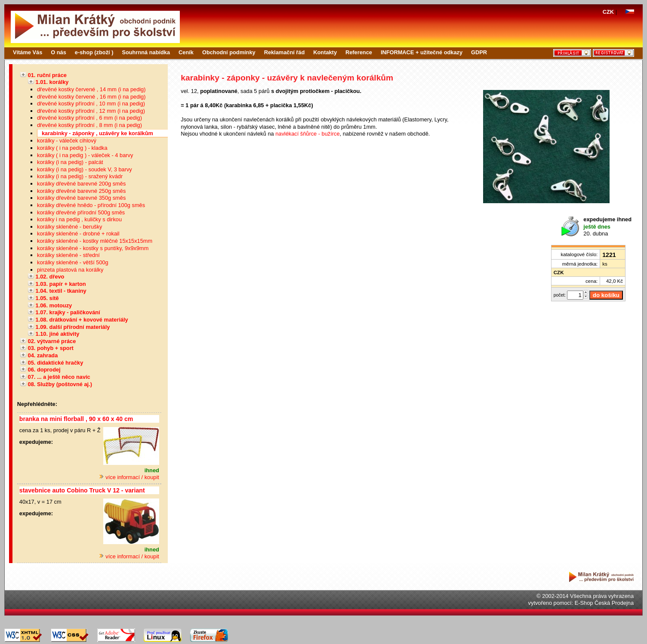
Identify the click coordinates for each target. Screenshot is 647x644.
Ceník (186, 52)
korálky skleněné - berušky (70, 227)
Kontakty (325, 52)
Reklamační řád (285, 52)
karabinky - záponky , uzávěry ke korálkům (97, 133)
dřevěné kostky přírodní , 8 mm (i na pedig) (89, 125)
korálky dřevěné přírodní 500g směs (81, 212)
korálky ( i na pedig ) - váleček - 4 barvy (85, 155)
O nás (59, 52)
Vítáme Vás (28, 52)
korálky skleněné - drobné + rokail (78, 234)
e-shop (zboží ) (94, 52)
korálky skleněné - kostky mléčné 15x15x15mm (95, 241)
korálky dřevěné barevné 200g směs (81, 184)
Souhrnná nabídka (146, 52)
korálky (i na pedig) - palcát (70, 162)
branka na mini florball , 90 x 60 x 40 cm (76, 419)
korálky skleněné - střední (68, 255)
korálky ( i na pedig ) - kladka (72, 148)
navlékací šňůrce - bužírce (307, 134)
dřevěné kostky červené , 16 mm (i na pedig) (91, 97)
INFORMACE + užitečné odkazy (422, 52)
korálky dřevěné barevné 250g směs (81, 191)
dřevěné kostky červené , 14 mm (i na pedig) (91, 89)
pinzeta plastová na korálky (70, 270)
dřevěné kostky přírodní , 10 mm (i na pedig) (91, 104)
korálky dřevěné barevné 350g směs (81, 198)
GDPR (479, 52)
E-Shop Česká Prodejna (604, 603)
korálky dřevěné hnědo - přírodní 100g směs (91, 205)
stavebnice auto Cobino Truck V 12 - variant (82, 490)
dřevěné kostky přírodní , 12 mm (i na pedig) (91, 111)
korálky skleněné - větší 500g (73, 262)
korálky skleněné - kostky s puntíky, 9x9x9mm (93, 248)
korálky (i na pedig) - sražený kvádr (80, 176)
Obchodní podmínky (229, 52)
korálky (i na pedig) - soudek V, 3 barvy (85, 169)
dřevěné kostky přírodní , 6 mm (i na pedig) (89, 118)
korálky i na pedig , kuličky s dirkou (79, 219)
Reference (359, 52)
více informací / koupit (129, 477)
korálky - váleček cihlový (67, 141)
